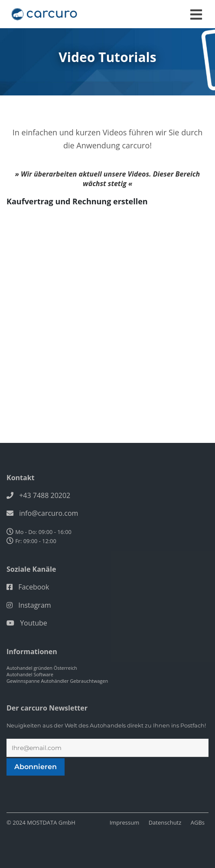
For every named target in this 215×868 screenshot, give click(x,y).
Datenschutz (165, 822)
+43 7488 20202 (45, 495)
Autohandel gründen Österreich (42, 668)
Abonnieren (36, 767)
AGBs (198, 822)
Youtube (34, 623)
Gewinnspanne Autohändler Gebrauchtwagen (57, 681)
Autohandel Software (30, 674)
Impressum (125, 822)
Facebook (34, 587)
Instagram (34, 605)
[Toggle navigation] (196, 15)
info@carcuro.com (49, 513)
